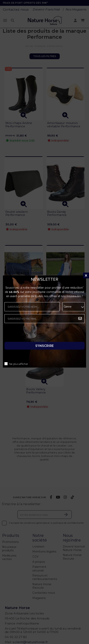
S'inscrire (45, 346)
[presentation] (34, 334)
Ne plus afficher (19, 364)
